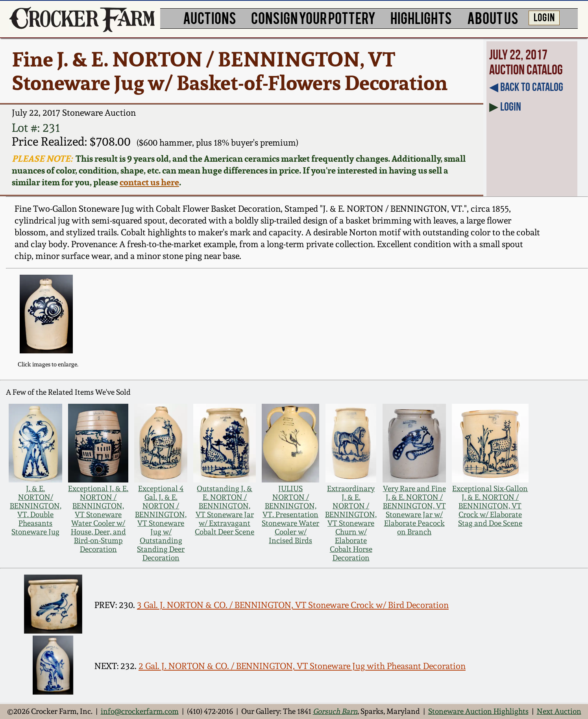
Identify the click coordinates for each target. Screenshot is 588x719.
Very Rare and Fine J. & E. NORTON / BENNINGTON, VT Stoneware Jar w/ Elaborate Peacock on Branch (414, 510)
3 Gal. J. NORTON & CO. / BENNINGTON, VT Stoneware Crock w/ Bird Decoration (293, 605)
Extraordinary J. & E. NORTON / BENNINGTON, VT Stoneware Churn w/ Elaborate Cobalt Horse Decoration (351, 523)
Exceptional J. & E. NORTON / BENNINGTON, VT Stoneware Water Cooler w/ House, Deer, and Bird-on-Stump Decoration (98, 519)
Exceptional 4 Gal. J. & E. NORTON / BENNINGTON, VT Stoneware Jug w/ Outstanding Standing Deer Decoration (161, 523)
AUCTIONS (210, 17)
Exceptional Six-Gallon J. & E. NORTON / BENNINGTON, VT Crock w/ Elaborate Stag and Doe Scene (490, 506)
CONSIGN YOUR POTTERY (313, 17)
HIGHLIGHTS (421, 17)
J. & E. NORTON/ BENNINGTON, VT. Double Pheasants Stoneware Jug (36, 510)
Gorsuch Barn (335, 711)
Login (511, 106)
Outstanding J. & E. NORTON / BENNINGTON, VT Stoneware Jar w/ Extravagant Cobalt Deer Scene (225, 510)
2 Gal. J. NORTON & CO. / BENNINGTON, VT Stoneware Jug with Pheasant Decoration (302, 666)
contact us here (149, 182)
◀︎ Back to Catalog (526, 87)
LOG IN (544, 17)
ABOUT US (493, 17)
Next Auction (559, 711)
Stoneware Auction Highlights (478, 711)
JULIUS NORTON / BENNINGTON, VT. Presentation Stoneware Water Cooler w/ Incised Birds (290, 514)
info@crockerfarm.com (140, 711)
